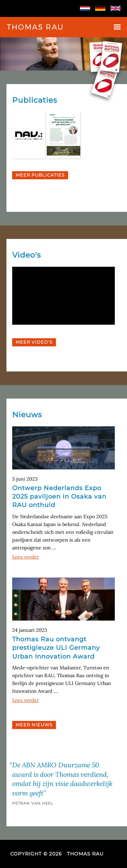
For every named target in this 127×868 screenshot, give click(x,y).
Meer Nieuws (34, 725)
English (115, 8)
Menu (117, 27)
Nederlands (85, 8)
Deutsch (100, 8)
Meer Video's (34, 342)
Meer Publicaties (40, 175)
